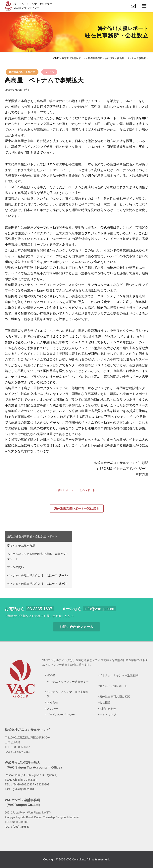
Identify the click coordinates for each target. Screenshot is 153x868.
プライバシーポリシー (61, 715)
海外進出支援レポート (113, 686)
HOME (51, 675)
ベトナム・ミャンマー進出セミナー (68, 684)
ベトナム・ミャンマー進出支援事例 (68, 694)
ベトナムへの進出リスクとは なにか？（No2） (38, 584)
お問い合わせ (108, 709)
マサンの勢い (16, 567)
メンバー (52, 709)
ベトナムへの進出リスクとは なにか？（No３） (38, 575)
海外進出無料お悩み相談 (115, 697)
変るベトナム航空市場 (21, 546)
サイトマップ (108, 715)
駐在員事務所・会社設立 (22, 72)
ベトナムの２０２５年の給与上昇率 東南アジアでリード (38, 556)
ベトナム (49, 72)
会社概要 (105, 702)
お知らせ (52, 702)
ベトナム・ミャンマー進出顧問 (119, 675)
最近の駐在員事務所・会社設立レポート (32, 536)
